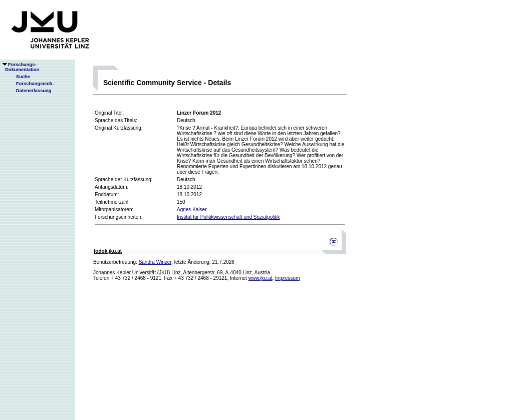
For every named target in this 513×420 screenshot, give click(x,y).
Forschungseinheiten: (119, 217)
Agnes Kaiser (192, 209)
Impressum (287, 278)
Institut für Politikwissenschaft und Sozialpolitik (228, 217)
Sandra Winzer (155, 262)
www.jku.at (261, 278)
